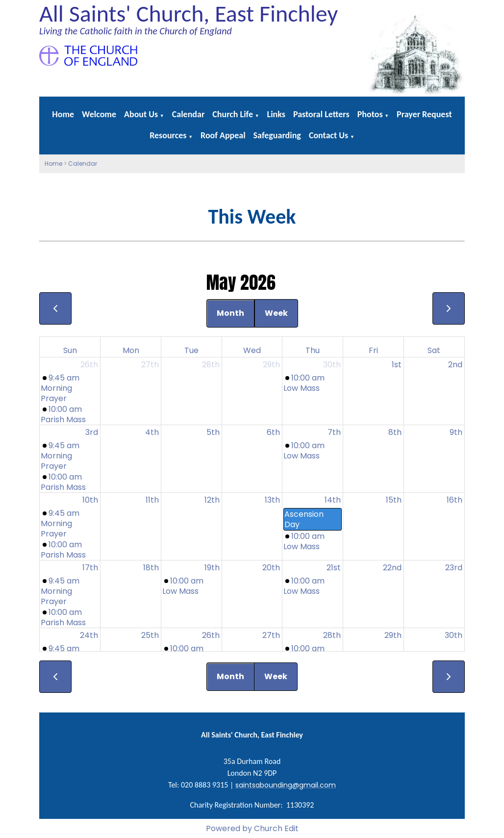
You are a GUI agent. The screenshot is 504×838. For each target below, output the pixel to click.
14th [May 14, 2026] (333, 500)
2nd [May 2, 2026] (455, 365)
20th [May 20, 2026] (271, 568)
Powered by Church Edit (252, 828)
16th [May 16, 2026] (454, 500)
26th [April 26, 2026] (89, 365)
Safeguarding (277, 135)
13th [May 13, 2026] (272, 500)
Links (276, 114)
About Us (141, 114)
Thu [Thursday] (313, 350)
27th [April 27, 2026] (150, 365)
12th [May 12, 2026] (212, 500)
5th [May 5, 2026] (213, 432)
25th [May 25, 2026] (150, 635)
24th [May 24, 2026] (89, 635)
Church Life (233, 114)
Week (276, 313)
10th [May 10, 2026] (90, 500)
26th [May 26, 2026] (211, 635)
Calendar (189, 114)
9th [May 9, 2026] (456, 432)
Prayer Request (424, 114)
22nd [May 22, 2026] (392, 568)
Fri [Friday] (373, 350)
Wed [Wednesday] (252, 350)
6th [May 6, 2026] (273, 432)
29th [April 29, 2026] (271, 365)
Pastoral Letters (321, 114)
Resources (168, 135)
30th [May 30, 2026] (454, 635)
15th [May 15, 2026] (394, 500)
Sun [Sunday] (70, 350)
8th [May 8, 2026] (395, 432)
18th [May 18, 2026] (151, 568)
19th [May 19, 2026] (212, 568)
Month (230, 313)
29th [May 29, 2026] (393, 635)
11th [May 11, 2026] (152, 500)
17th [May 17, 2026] (90, 568)
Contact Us (328, 135)
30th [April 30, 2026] (332, 365)
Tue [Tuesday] (191, 350)
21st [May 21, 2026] (334, 568)
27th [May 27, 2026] (271, 635)
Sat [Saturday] (434, 350)
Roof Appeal (223, 135)
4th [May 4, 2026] (152, 432)
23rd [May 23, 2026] (454, 568)
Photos (370, 114)
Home (63, 114)
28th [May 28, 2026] (332, 635)
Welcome (99, 114)
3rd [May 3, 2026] (92, 432)
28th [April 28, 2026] (211, 365)
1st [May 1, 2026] (397, 365)
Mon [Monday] (131, 350)
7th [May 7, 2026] (334, 432)
